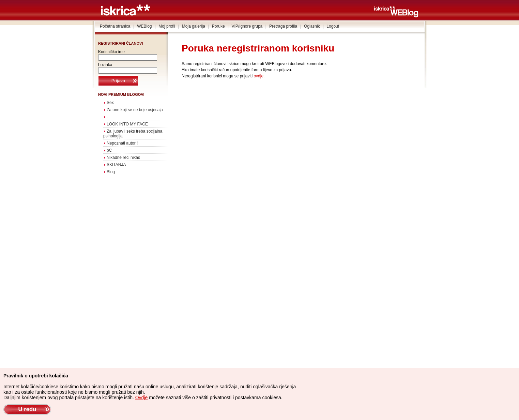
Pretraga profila (283, 26)
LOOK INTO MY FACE (127, 124)
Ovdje (142, 397)
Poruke (218, 26)
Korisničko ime (111, 52)
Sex (110, 103)
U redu (27, 409)
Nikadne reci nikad (124, 157)
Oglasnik (312, 26)
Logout (333, 26)
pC (109, 150)
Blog (111, 172)
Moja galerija (194, 26)
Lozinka (105, 65)
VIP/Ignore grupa (247, 26)
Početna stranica (115, 26)
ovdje (258, 76)
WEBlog (144, 26)
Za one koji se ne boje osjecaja (135, 110)
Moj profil (167, 26)
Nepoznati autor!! (122, 143)
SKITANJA (116, 165)
